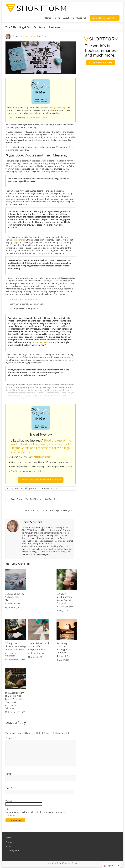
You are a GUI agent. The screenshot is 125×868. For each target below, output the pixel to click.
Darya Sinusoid (29, 36)
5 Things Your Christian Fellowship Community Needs (15, 645)
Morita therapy (19, 240)
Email (9, 787)
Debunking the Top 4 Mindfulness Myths (15, 596)
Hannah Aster (14, 603)
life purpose (54, 137)
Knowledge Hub (79, 18)
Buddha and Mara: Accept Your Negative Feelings (49, 509)
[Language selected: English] (111, 866)
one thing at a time (43, 342)
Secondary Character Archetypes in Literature (63, 647)
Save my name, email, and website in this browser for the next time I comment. (37, 812)
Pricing (57, 18)
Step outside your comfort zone (24, 299)
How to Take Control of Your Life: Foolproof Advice (38, 645)
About (66, 18)
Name (9, 773)
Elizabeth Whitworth (11, 653)
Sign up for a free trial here (35, 118)
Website (9, 800)
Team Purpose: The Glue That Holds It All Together (33, 498)
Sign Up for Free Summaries (105, 18)
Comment (11, 737)
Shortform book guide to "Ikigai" (53, 108)
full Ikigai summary (43, 457)
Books (47, 487)
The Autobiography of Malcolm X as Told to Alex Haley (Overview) (15, 696)
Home (48, 18)
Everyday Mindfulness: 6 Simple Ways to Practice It (64, 598)
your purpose (44, 253)
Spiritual (55, 487)
